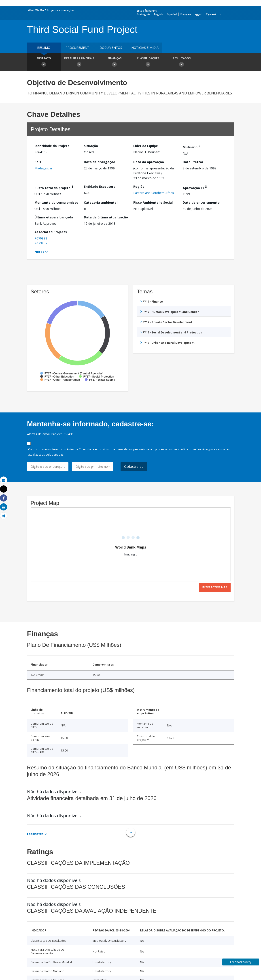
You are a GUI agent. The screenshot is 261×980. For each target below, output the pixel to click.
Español (172, 14)
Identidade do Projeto (52, 146)
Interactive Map (215, 587)
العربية (198, 14)
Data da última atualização (106, 217)
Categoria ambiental (101, 202)
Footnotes (35, 834)
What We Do (36, 10)
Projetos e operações (61, 10)
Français (186, 14)
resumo (44, 48)
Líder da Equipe (146, 146)
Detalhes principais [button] (79, 62)
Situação (91, 146)
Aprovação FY (195, 187)
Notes (39, 252)
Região (139, 187)
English (159, 14)
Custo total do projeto (54, 187)
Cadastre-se (134, 467)
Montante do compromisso (56, 202)
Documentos (111, 48)
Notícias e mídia (145, 48)
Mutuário (191, 146)
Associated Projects (51, 232)
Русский (211, 14)
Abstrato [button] (44, 62)
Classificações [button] (148, 62)
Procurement (77, 48)
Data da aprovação (149, 162)
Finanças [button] (115, 62)
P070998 (41, 238)
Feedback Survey (241, 962)
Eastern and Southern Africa (154, 193)
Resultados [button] (182, 62)
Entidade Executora (100, 187)
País (38, 162)
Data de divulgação (100, 162)
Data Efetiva (193, 162)
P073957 (41, 243)
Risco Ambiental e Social (153, 202)
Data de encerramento (201, 202)
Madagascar (43, 168)
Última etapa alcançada (54, 217)
